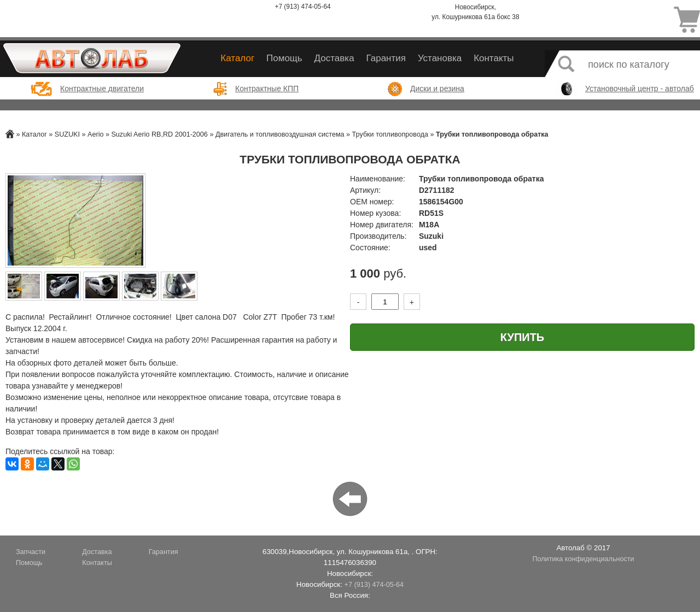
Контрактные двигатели (102, 89)
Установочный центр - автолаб (640, 89)
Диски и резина (437, 89)
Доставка (334, 58)
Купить (523, 337)
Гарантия (386, 58)
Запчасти (31, 552)
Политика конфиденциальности (583, 559)
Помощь (284, 58)
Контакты (494, 58)
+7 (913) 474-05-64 (303, 7)
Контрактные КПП (267, 89)
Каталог (237, 58)
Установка (440, 58)
